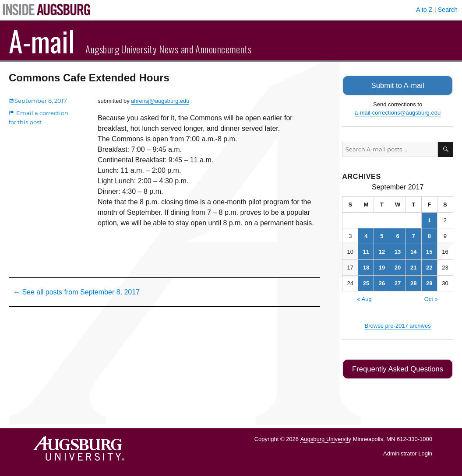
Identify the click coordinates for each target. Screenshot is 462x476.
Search (448, 10)
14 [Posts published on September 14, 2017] (413, 251)
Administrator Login (408, 452)
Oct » (431, 298)
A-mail (42, 41)
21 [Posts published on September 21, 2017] (413, 267)
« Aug (364, 298)
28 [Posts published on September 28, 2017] (413, 282)
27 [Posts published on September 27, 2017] (398, 282)
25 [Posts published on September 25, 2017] (366, 282)
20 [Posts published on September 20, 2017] (398, 267)
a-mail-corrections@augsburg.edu (398, 112)
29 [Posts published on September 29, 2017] (429, 282)
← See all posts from (76, 292)
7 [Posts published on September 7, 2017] (414, 235)
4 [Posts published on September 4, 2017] (366, 235)
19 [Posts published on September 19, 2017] (382, 267)
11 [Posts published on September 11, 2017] (366, 251)
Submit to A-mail (398, 85)
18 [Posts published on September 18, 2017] (366, 267)
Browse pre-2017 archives (398, 325)
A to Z (424, 10)
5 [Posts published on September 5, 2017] (382, 235)
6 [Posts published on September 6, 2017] (397, 235)
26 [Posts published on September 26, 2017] (382, 282)
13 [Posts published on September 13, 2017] (398, 251)
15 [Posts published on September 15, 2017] (429, 251)
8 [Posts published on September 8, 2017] (429, 235)
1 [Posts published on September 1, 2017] (429, 219)
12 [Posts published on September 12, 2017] (382, 251)
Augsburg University (326, 438)
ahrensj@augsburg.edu (160, 101)
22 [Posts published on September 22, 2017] (429, 267)
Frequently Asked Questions (398, 368)
